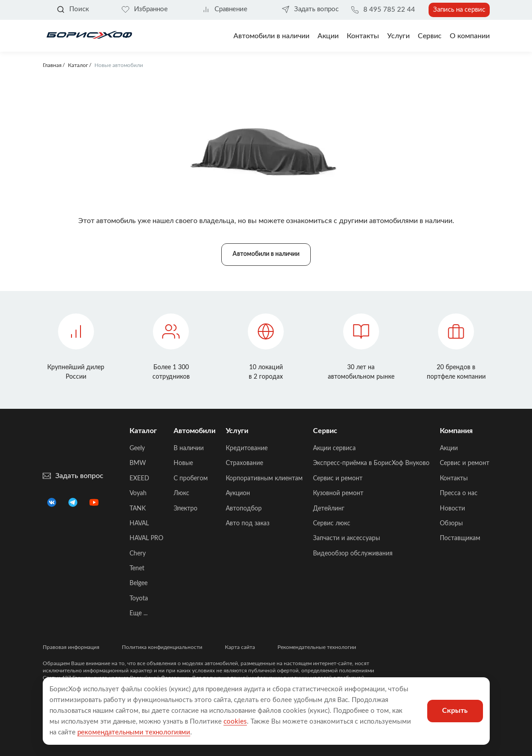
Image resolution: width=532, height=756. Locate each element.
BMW (138, 463)
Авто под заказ (248, 523)
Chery (138, 554)
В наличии (189, 448)
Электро (186, 509)
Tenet (137, 568)
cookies (235, 722)
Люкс (181, 493)
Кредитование (247, 448)
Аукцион (238, 493)
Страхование (244, 463)
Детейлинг (329, 509)
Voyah (138, 493)
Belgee (139, 583)
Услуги (398, 36)
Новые (183, 463)
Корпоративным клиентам (264, 479)
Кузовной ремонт (338, 493)
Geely (137, 448)
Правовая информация (71, 647)
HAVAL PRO (146, 538)
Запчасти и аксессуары (346, 538)
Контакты (363, 36)
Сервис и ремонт (338, 479)
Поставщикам (460, 538)
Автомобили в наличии (271, 36)
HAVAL (139, 523)
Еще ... (139, 613)
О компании (470, 36)
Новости (452, 509)
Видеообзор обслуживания (353, 554)
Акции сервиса (334, 448)
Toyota (139, 599)
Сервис (430, 36)
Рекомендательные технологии (317, 647)
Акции (449, 448)
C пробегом (191, 479)
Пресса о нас (459, 493)
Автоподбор (244, 509)
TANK (138, 509)
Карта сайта (240, 647)
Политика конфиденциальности (162, 647)
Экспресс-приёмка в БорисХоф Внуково (371, 463)
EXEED (139, 479)
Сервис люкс (332, 523)
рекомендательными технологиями (134, 732)
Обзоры (451, 523)
